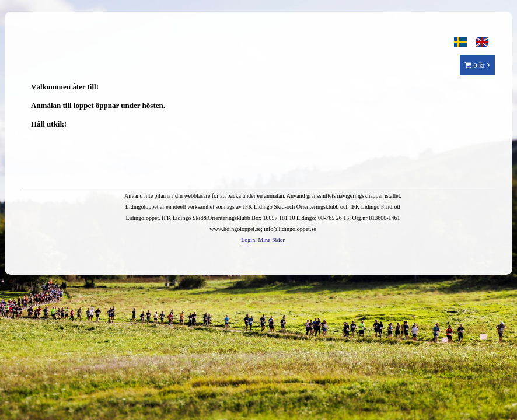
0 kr (477, 65)
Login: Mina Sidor (263, 240)
